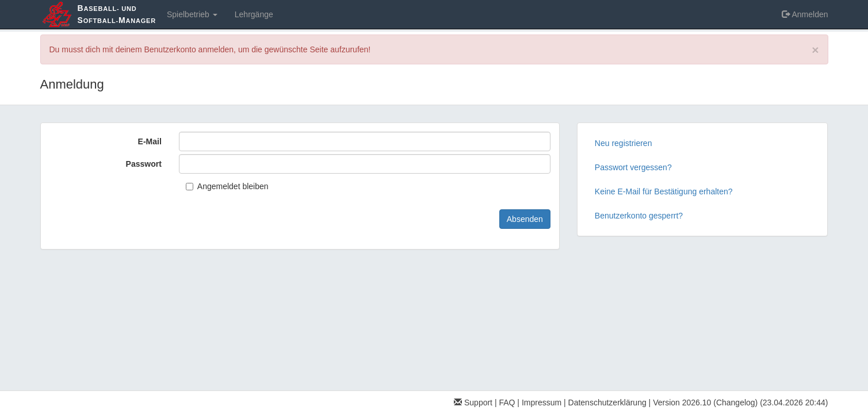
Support (473, 402)
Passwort (144, 164)
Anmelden (805, 14)
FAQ (507, 402)
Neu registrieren (624, 143)
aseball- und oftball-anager (117, 14)
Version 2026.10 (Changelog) (705, 402)
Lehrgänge (254, 14)
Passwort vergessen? (633, 167)
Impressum (542, 402)
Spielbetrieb (192, 14)
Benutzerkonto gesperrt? (639, 216)
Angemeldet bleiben (227, 186)
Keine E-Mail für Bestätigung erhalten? (664, 191)
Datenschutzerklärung (607, 402)
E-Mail (150, 141)
